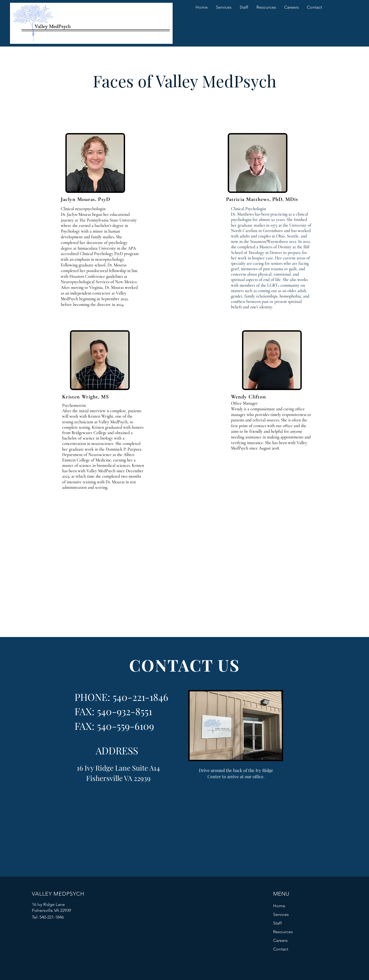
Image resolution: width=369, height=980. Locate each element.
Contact (281, 949)
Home (279, 906)
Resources (283, 932)
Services (281, 914)
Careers (280, 940)
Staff (277, 923)
